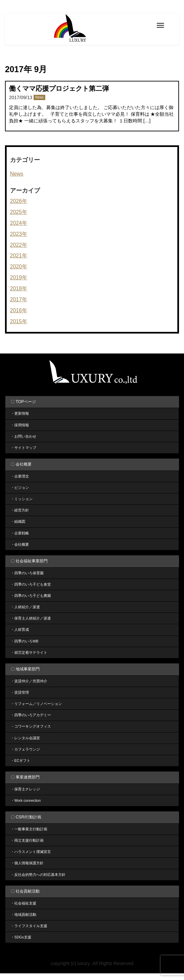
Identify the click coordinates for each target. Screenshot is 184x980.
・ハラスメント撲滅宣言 (31, 852)
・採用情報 (20, 425)
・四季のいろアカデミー (31, 715)
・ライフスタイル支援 (29, 926)
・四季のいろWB (24, 641)
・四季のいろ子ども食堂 (31, 584)
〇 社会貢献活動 (25, 891)
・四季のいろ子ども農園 (31, 596)
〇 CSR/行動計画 (26, 817)
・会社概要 (20, 544)
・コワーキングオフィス (31, 726)
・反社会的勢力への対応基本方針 (38, 875)
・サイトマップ (23, 448)
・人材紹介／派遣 (25, 607)
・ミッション (22, 499)
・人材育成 (20, 630)
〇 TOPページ (23, 402)
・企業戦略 (20, 533)
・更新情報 (20, 413)
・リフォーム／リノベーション (36, 704)
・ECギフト (20, 761)
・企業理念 (20, 476)
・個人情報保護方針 (27, 863)
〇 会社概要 (21, 464)
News (39, 97)
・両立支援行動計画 (27, 840)
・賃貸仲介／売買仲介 (29, 681)
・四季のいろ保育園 (27, 573)
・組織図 (18, 521)
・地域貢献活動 (23, 914)
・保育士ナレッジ (25, 789)
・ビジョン (20, 488)
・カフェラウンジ (25, 749)
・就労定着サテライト (29, 652)
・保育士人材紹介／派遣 (31, 618)
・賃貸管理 (20, 692)
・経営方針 (20, 510)
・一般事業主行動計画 (29, 829)
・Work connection (26, 800)
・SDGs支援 (21, 937)
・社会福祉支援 (23, 903)
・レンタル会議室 (25, 738)
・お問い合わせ (23, 436)
